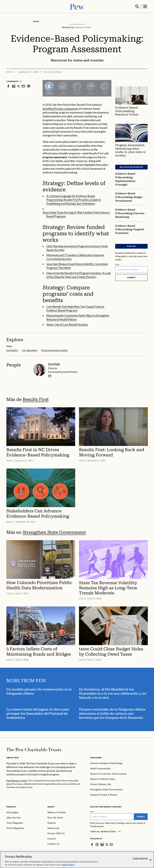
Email (117, 264)
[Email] (131, 269)
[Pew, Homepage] (77, 6)
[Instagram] (97, 844)
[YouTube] (111, 844)
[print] (29, 86)
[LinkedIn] (102, 844)
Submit (131, 277)
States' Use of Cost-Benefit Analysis (67, 324)
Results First (36, 399)
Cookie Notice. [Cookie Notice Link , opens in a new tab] (68, 865)
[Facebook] (92, 844)
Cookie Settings (140, 858)
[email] (50, 375)
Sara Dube (54, 363)
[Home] (34, 749)
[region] (77, 860)
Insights (11, 806)
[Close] (151, 860)
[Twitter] (107, 844)
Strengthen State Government (54, 532)
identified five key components (60, 108)
